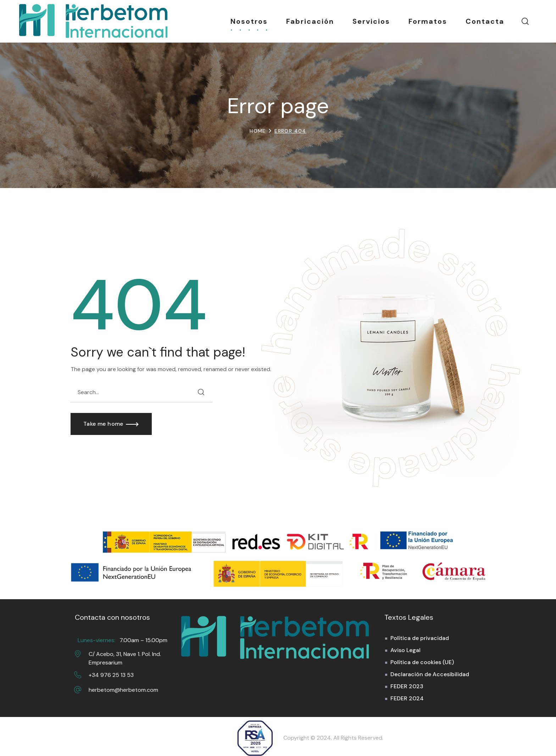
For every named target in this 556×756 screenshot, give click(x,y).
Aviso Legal (405, 650)
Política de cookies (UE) (422, 662)
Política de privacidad (420, 638)
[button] (525, 21)
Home (258, 131)
